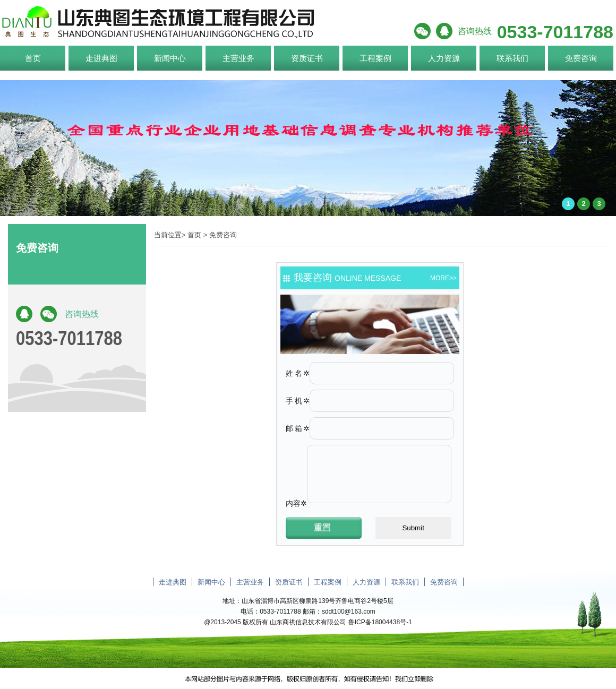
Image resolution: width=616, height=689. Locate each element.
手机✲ (298, 401)
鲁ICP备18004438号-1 (380, 622)
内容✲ (296, 503)
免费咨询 (581, 58)
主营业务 (238, 58)
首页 (33, 58)
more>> (443, 278)
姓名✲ (298, 373)
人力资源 (444, 58)
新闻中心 (170, 58)
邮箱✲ (298, 428)
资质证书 (307, 58)
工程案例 (375, 58)
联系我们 (512, 58)
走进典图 (101, 58)
